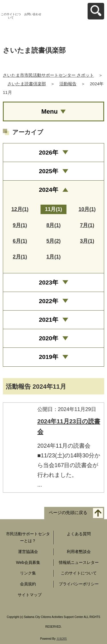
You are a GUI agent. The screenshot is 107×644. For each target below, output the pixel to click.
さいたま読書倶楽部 (27, 84)
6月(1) (20, 241)
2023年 (49, 282)
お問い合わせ (33, 14)
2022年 (49, 301)
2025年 (49, 171)
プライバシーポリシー (79, 584)
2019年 (49, 357)
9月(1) (20, 225)
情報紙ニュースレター (79, 562)
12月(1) (20, 209)
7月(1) (87, 225)
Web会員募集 (28, 562)
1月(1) (53, 257)
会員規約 (28, 584)
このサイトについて (11, 16)
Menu (50, 111)
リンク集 (28, 573)
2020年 (49, 338)
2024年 (49, 190)
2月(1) (20, 257)
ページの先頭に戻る (68, 513)
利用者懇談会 (79, 552)
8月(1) (53, 225)
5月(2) (53, 241)
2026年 (49, 152)
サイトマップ (30, 595)
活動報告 (68, 84)
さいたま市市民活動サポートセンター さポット (48, 75)
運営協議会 (28, 552)
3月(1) (87, 241)
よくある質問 (79, 534)
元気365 (62, 639)
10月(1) (87, 209)
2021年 (49, 320)
